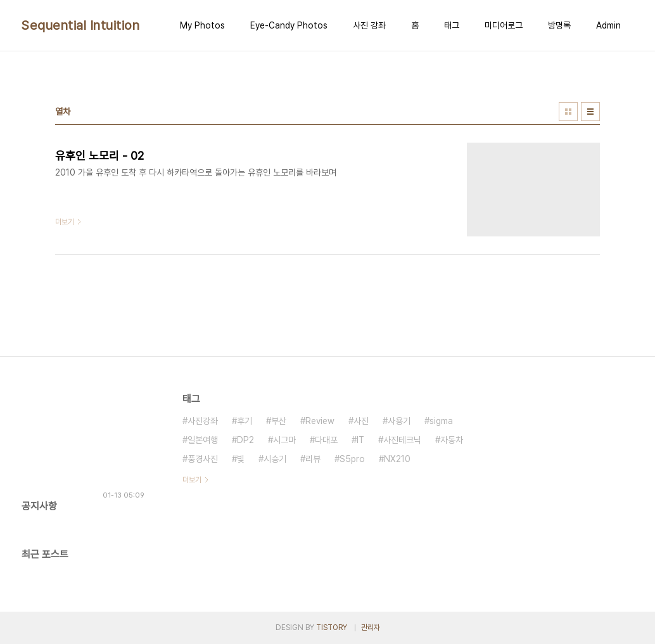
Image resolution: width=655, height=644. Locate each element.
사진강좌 (203, 421)
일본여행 (203, 440)
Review (320, 421)
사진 (361, 421)
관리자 (371, 628)
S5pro (352, 459)
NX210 (397, 459)
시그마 (284, 440)
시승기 (275, 459)
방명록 (559, 25)
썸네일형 (568, 112)
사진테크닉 (402, 440)
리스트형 (590, 112)
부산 (279, 421)
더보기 (192, 480)
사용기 (399, 421)
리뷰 (313, 459)
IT (360, 440)
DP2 (245, 440)
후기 (245, 421)
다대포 (326, 440)
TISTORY (332, 628)
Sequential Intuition (80, 25)
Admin (608, 25)
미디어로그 (504, 25)
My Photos (202, 25)
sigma (441, 421)
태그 (452, 25)
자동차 (452, 440)
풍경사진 (203, 459)
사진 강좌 (369, 25)
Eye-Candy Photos (289, 25)
